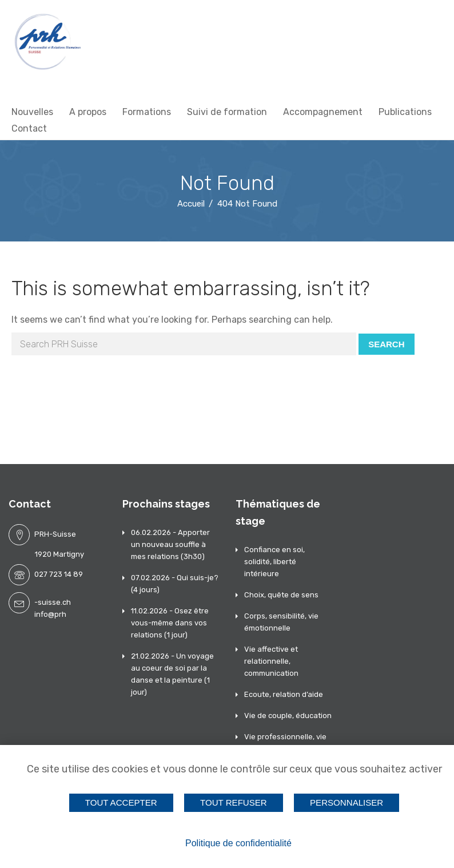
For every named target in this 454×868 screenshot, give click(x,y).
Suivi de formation (227, 112)
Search (386, 344)
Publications (405, 112)
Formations (147, 112)
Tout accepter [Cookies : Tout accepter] (121, 802)
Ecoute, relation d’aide (284, 694)
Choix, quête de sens (281, 595)
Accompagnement (323, 112)
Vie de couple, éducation (288, 716)
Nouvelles (32, 112)
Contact (29, 128)
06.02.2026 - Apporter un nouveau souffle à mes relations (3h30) (170, 544)
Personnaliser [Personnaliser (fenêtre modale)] (347, 802)
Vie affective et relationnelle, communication (271, 661)
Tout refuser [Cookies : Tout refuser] (234, 802)
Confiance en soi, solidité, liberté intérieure (274, 562)
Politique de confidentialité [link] (238, 843)
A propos (88, 112)
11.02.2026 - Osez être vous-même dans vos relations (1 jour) (170, 623)
